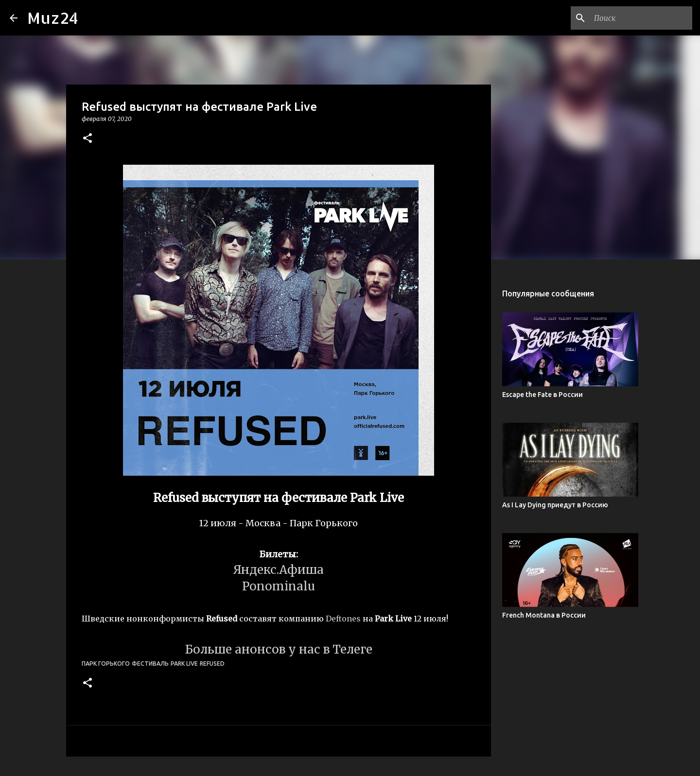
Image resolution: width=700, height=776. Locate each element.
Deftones (343, 619)
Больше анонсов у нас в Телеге (279, 649)
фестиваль (150, 664)
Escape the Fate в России (542, 395)
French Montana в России (544, 615)
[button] (87, 139)
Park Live (184, 664)
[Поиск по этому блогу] (641, 18)
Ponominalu (279, 586)
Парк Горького (106, 664)
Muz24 (53, 18)
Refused (212, 664)
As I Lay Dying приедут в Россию (555, 505)
